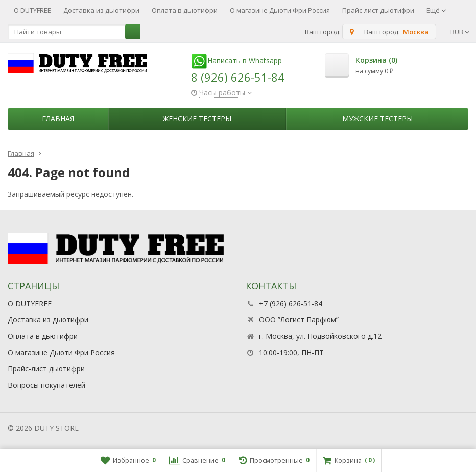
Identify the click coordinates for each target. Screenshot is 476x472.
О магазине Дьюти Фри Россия (280, 10)
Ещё (436, 10)
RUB (460, 32)
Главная (58, 119)
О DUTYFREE (32, 10)
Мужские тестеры (377, 119)
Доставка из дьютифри (101, 10)
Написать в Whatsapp (236, 60)
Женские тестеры (197, 119)
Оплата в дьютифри (185, 10)
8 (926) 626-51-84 (238, 77)
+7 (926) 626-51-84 (291, 303)
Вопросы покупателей (46, 385)
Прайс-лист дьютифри (378, 10)
